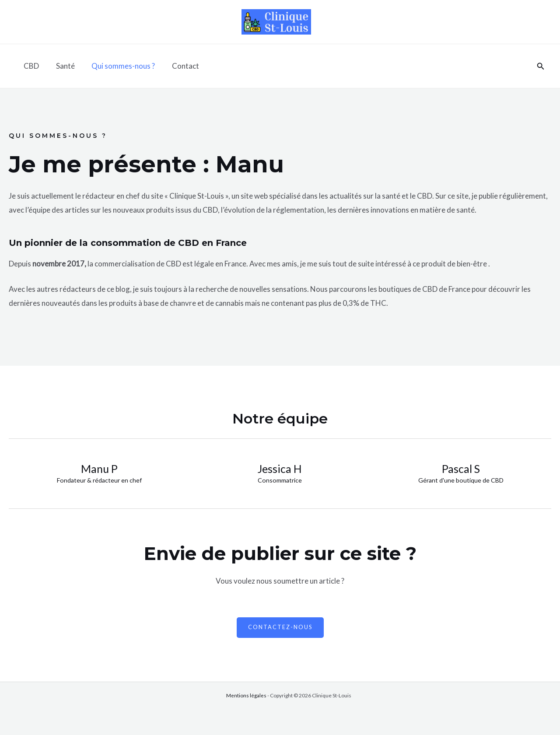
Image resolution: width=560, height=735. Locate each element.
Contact (178, 66)
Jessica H (280, 469)
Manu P (99, 469)
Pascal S (461, 469)
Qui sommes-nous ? (118, 66)
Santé (62, 66)
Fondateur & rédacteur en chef (99, 480)
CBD (30, 66)
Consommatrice (280, 480)
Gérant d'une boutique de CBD (461, 480)
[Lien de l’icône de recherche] (541, 66)
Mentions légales (246, 696)
